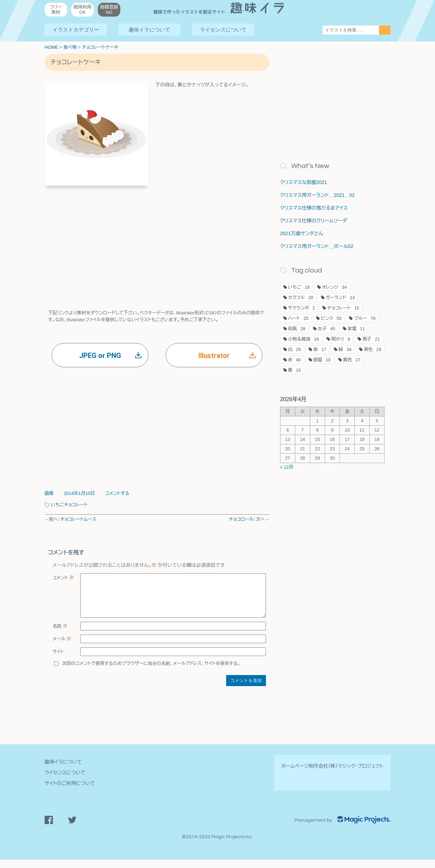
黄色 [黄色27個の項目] (352, 360)
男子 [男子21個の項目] (371, 339)
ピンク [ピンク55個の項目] (331, 318)
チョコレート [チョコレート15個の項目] (343, 308)
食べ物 (70, 47)
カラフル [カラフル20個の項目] (301, 298)
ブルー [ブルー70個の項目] (364, 318)
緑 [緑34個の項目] (345, 349)
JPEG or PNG (110, 355)
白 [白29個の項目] (294, 349)
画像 (49, 493)
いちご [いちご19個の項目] (299, 287)
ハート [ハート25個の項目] (298, 318)
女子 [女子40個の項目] (326, 329)
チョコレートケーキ (100, 47)
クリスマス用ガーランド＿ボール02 (317, 246)
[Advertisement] (157, 241)
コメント (63, 578)
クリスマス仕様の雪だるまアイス (314, 208)
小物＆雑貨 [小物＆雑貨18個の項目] (303, 339)
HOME (51, 47)
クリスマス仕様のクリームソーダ (314, 221)
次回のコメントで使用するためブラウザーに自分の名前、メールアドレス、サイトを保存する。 (151, 672)
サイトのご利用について (70, 792)
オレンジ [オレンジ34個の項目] (334, 287)
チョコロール (241, 519)
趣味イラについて (149, 30)
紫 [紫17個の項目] (320, 349)
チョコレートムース (78, 519)
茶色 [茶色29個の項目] (372, 349)
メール (62, 647)
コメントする (117, 493)
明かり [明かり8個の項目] (341, 339)
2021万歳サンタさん (302, 233)
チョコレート (76, 505)
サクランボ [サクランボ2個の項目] (302, 308)
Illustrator (227, 355)
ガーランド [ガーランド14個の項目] (340, 298)
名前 (60, 634)
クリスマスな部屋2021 (304, 182)
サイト (58, 660)
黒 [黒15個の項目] (294, 370)
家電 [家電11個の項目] (356, 329)
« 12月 (287, 467)
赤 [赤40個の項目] (294, 360)
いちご (57, 505)
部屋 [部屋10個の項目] (322, 360)
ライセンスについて (223, 30)
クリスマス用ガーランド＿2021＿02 (317, 195)
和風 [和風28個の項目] (297, 329)
